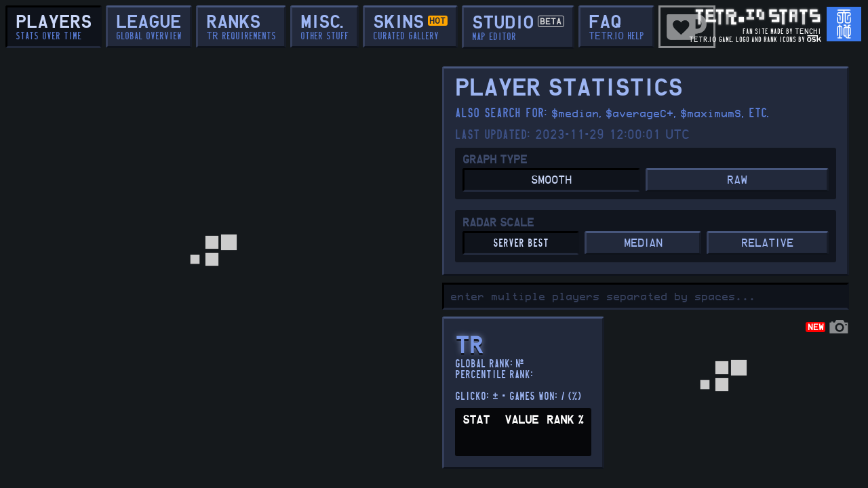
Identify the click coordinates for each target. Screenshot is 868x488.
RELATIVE (767, 244)
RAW (737, 181)
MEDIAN (643, 244)
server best (521, 244)
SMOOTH (551, 181)
